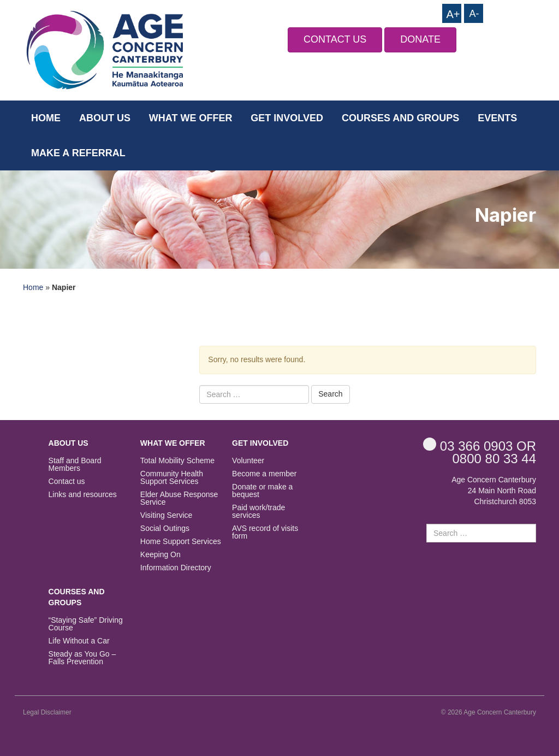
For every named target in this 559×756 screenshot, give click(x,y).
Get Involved (287, 118)
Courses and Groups (400, 118)
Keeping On (160, 555)
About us (105, 118)
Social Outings (165, 528)
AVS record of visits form (265, 532)
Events (497, 118)
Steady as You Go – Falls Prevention (82, 658)
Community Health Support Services (172, 478)
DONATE (420, 39)
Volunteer (248, 461)
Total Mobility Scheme (177, 461)
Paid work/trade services (258, 512)
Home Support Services (181, 542)
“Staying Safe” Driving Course (86, 624)
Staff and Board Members (75, 465)
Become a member (264, 474)
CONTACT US (335, 39)
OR (480, 445)
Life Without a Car (79, 641)
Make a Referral (78, 153)
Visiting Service (166, 515)
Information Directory (176, 568)
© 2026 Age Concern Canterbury (489, 712)
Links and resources (83, 495)
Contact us (67, 482)
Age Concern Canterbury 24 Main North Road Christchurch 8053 (494, 491)
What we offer (191, 118)
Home (46, 118)
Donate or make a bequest (262, 491)
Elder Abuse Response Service (179, 498)
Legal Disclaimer (47, 712)
